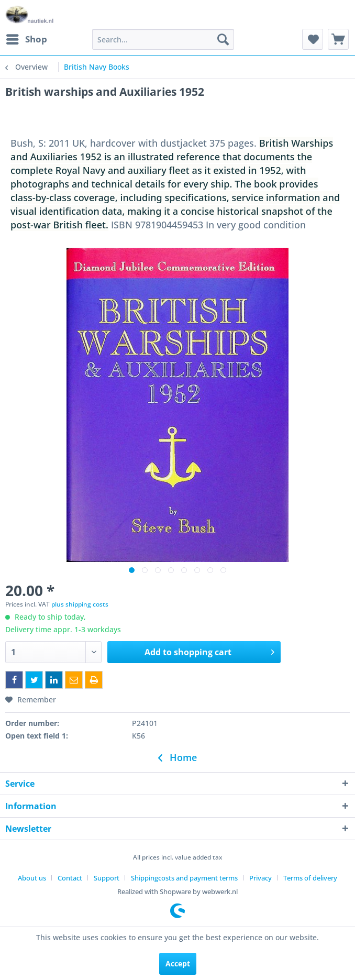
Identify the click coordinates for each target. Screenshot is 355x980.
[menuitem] (26, 39)
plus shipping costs (80, 604)
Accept (178, 964)
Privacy (260, 878)
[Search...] (163, 39)
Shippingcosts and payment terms (184, 878)
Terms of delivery (310, 878)
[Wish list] (313, 39)
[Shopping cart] (338, 39)
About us (32, 878)
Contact (70, 878)
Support (107, 878)
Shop (27, 38)
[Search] (223, 39)
